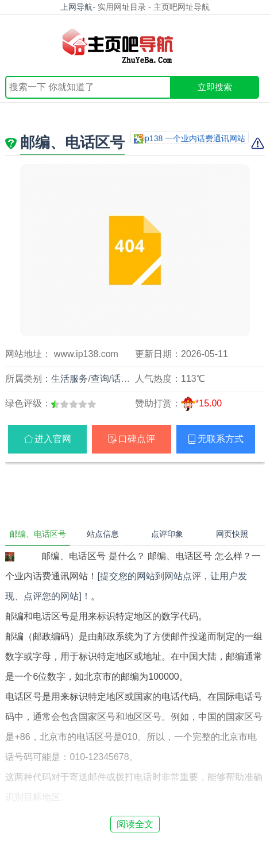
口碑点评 (137, 439)
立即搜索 (215, 87)
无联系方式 (221, 439)
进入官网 (53, 439)
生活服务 (70, 379)
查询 (100, 379)
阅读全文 (135, 824)
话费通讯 (130, 379)
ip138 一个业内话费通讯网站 (194, 138)
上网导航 (76, 7)
